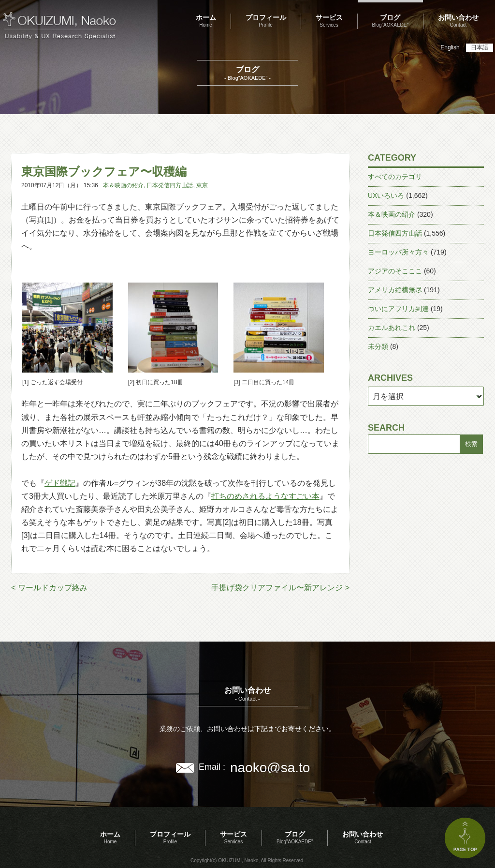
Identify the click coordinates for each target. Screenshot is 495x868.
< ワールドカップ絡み (49, 588)
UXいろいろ (386, 195)
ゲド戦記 (60, 483)
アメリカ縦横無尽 (395, 290)
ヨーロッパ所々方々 (398, 252)
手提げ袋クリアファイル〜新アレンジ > (280, 588)
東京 (202, 185)
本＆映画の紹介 (123, 185)
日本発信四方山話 (170, 185)
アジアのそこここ (395, 271)
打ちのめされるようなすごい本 (265, 496)
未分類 (378, 346)
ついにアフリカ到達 (398, 309)
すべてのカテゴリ (395, 177)
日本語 (480, 47)
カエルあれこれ (392, 328)
